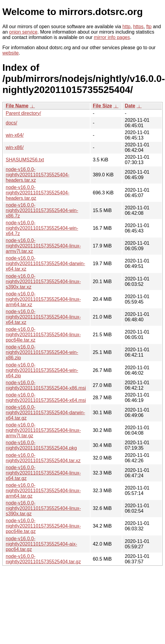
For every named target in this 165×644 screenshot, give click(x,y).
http (126, 27)
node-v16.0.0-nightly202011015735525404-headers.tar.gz (38, 193)
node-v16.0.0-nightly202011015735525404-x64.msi (46, 398)
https (138, 27)
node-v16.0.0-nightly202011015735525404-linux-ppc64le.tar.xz (43, 335)
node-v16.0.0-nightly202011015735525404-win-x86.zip (42, 352)
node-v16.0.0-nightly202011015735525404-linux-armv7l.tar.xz (43, 246)
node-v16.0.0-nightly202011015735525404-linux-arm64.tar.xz (43, 299)
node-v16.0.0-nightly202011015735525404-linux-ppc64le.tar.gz (43, 526)
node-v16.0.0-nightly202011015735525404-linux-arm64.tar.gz (43, 491)
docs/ (11, 123)
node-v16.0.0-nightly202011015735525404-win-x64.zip (42, 370)
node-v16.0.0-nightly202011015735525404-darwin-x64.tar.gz (45, 413)
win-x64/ (15, 135)
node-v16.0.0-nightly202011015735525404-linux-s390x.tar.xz (43, 282)
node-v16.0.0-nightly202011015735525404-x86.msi (46, 385)
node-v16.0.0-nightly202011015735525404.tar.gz (43, 559)
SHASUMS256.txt (25, 160)
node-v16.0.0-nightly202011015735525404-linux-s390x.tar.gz (43, 508)
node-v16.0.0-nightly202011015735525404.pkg (41, 445)
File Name (17, 106)
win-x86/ (15, 147)
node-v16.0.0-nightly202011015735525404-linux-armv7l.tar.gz (43, 430)
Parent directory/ (23, 113)
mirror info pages (112, 37)
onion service (23, 32)
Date (130, 106)
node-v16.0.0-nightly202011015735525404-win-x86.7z (42, 210)
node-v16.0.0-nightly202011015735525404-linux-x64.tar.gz (43, 473)
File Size (102, 106)
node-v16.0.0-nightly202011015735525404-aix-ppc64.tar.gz (41, 544)
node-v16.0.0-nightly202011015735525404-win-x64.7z (42, 228)
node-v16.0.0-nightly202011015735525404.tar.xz (43, 458)
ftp (149, 27)
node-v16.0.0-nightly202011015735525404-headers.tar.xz (38, 175)
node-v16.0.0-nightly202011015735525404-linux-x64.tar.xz (43, 317)
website (11, 53)
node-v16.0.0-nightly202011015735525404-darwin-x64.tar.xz (45, 264)
